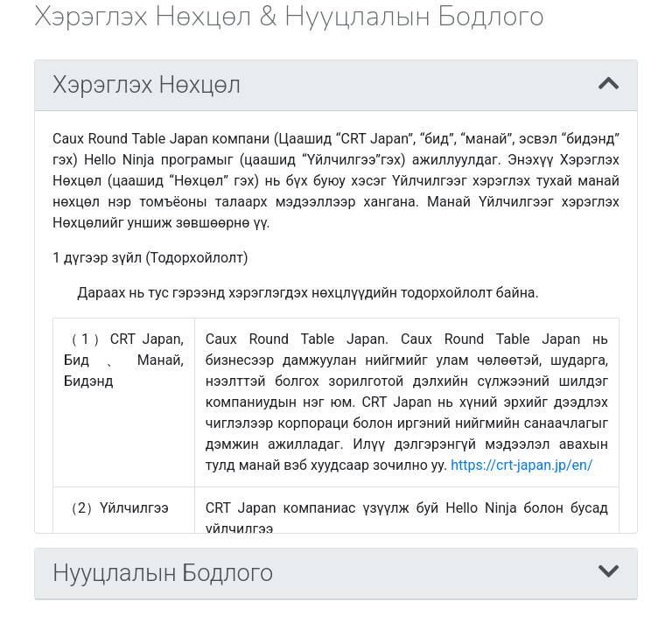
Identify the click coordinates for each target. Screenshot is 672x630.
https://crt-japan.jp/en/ (521, 465)
